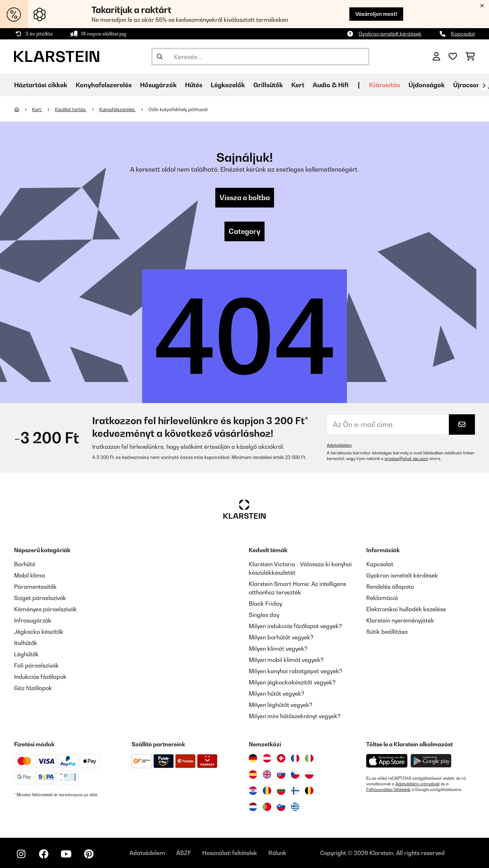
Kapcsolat (463, 34)
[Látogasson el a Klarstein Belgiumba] (309, 791)
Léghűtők (26, 654)
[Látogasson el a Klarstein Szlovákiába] (281, 774)
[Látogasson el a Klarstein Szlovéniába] (281, 807)
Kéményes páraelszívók (45, 609)
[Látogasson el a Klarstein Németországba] (253, 758)
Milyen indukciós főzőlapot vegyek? (295, 626)
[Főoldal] (23, 109)
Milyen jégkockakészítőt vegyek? (292, 682)
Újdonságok (427, 85)
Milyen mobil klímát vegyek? (286, 660)
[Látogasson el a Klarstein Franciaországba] (295, 758)
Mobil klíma (30, 575)
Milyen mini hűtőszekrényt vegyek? (295, 716)
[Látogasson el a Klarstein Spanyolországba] (253, 774)
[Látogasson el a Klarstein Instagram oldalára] (21, 854)
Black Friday (265, 604)
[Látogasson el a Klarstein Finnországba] (295, 791)
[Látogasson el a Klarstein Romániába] (267, 791)
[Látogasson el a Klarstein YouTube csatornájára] (66, 854)
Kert (37, 109)
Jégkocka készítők (39, 632)
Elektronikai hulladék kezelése (406, 609)
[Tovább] (484, 85)
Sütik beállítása (387, 632)
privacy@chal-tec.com (406, 459)
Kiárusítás (385, 85)
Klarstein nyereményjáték (400, 620)
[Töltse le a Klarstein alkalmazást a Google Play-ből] (431, 761)
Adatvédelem (339, 445)
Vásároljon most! (376, 14)
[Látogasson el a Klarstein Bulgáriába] (281, 791)
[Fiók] (436, 57)
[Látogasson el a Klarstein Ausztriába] (267, 758)
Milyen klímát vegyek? (278, 649)
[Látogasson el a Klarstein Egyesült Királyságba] (267, 774)
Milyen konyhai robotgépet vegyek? (296, 671)
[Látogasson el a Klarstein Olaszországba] (309, 758)
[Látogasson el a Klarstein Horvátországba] (253, 791)
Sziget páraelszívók (40, 598)
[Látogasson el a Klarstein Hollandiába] (253, 807)
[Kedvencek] (453, 57)
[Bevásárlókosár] (470, 57)
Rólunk (277, 853)
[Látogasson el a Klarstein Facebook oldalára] (44, 854)
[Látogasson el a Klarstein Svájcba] (281, 758)
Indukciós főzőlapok (40, 677)
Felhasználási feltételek (388, 790)
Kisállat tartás (71, 109)
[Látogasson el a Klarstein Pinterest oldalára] (89, 854)
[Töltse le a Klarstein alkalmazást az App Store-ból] (387, 761)
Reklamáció (382, 598)
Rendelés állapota (390, 587)
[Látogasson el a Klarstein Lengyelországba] (309, 774)
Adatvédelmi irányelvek (418, 784)
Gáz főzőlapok (33, 688)
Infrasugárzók (33, 620)
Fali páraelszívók (36, 665)
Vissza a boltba (245, 198)
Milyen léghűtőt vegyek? (281, 705)
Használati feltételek (230, 853)
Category (245, 231)
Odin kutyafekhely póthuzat (178, 109)
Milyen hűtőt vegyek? (277, 694)
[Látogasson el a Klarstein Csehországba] (295, 774)
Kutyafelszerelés (118, 109)
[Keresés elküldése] (160, 57)
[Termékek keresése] (260, 57)
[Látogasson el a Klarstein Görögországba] (295, 807)
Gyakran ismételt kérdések (390, 34)
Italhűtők (26, 643)
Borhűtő (25, 564)
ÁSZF (184, 853)
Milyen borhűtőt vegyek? (281, 637)
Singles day (264, 615)
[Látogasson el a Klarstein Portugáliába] (267, 807)
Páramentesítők (35, 587)
